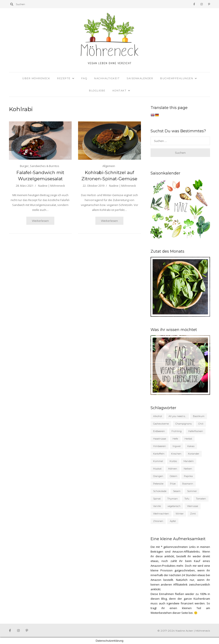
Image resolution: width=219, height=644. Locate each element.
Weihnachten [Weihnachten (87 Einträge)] (161, 514)
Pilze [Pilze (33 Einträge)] (173, 484)
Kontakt (120, 91)
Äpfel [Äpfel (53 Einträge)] (173, 521)
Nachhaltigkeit (107, 78)
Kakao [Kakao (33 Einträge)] (191, 446)
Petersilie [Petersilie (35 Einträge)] (158, 484)
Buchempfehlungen (177, 78)
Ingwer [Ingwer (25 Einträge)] (177, 446)
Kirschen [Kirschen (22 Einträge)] (176, 454)
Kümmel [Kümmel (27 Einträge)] (158, 461)
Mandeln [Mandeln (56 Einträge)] (189, 461)
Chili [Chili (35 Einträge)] (201, 424)
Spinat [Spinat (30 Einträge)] (157, 499)
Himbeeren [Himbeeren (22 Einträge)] (160, 446)
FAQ (84, 78)
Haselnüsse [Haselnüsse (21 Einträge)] (160, 439)
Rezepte (64, 78)
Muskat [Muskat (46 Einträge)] (157, 469)
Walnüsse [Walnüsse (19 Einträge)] (193, 506)
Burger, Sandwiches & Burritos (40, 166)
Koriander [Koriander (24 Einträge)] (194, 454)
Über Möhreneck (36, 78)
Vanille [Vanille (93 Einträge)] (157, 506)
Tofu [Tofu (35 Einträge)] (187, 499)
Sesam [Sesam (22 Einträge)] (177, 491)
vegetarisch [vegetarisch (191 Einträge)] (174, 506)
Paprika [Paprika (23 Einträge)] (188, 476)
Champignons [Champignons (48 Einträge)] (183, 424)
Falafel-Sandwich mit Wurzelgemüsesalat (40, 176)
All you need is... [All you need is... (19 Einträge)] (177, 416)
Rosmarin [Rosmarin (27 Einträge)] (188, 484)
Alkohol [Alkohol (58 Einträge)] (158, 416)
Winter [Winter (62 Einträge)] (180, 514)
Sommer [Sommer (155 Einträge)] (192, 491)
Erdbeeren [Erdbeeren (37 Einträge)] (159, 431)
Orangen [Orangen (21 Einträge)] (158, 476)
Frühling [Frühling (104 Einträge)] (177, 431)
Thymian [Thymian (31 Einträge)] (172, 499)
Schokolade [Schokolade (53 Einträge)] (160, 491)
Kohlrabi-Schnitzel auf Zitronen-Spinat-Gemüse (109, 176)
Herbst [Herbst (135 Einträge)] (188, 439)
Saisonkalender (140, 78)
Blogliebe (97, 91)
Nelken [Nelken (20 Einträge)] (188, 469)
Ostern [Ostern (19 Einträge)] (174, 476)
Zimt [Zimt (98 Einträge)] (193, 514)
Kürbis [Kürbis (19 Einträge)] (173, 461)
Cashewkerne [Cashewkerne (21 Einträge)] (161, 424)
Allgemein (109, 166)
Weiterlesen (40, 221)
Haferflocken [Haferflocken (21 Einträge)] (196, 431)
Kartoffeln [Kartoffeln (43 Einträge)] (159, 454)
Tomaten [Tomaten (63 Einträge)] (201, 499)
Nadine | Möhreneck (52, 186)
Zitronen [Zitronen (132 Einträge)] (158, 521)
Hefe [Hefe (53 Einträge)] (175, 439)
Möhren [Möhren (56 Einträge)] (173, 469)
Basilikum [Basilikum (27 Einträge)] (199, 416)
